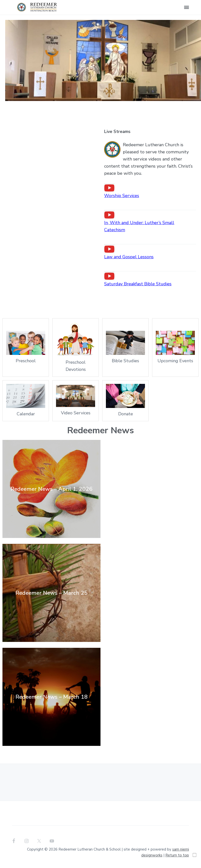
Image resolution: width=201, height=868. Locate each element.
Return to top (177, 855)
